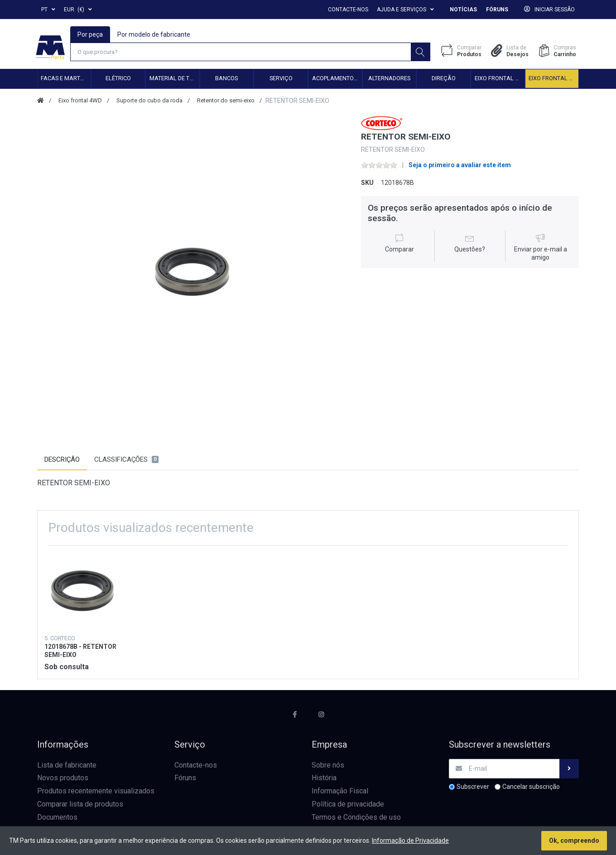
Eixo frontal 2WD (500, 79)
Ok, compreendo (574, 841)
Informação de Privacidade (410, 841)
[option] (192, 272)
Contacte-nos (348, 10)
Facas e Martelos (66, 79)
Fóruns (497, 10)
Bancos (226, 79)
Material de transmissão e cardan (174, 79)
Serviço (281, 79)
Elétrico (118, 79)
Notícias (463, 10)
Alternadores (389, 79)
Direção (444, 79)
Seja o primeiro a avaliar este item (460, 166)
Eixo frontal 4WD (553, 79)
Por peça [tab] (91, 34)
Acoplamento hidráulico (337, 79)
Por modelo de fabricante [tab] (154, 34)
